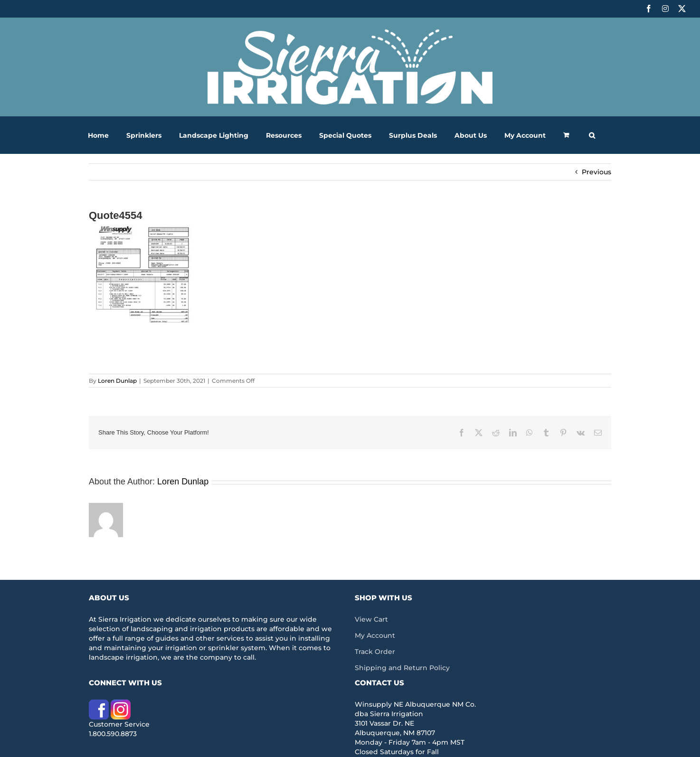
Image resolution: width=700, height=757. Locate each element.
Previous (596, 172)
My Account (375, 635)
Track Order (375, 652)
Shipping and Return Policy (402, 668)
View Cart (371, 619)
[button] (592, 135)
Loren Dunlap (117, 381)
